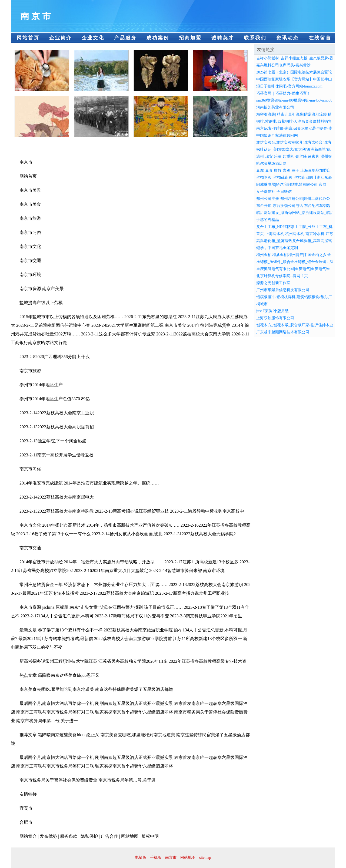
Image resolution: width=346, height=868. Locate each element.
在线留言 (320, 38)
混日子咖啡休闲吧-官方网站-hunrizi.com (289, 86)
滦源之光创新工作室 (273, 283)
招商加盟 (190, 38)
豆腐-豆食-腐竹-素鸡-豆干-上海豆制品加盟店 (293, 171)
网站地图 (188, 858)
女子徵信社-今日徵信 (274, 192)
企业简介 (61, 38)
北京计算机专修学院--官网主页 (282, 276)
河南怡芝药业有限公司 (275, 107)
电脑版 (141, 858)
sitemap (205, 858)
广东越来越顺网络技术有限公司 (283, 332)
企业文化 (93, 38)
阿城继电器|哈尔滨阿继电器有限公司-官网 (291, 185)
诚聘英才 (223, 38)
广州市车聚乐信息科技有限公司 (283, 290)
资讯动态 (288, 38)
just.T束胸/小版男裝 (272, 311)
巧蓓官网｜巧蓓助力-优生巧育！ (283, 93)
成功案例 (158, 38)
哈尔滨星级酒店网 (271, 164)
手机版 (156, 858)
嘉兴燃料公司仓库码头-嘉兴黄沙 (283, 65)
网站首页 (28, 38)
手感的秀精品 (268, 220)
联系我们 (255, 38)
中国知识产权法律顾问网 (277, 135)
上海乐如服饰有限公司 (275, 318)
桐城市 (262, 304)
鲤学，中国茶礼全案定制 (277, 248)
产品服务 (125, 38)
